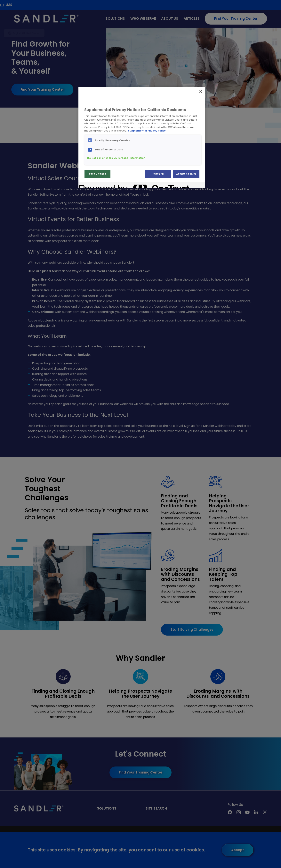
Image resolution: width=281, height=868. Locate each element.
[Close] (201, 92)
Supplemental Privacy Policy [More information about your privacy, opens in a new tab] (147, 131)
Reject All (158, 174)
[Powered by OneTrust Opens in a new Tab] (93, 186)
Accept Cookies (186, 174)
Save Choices (98, 174)
